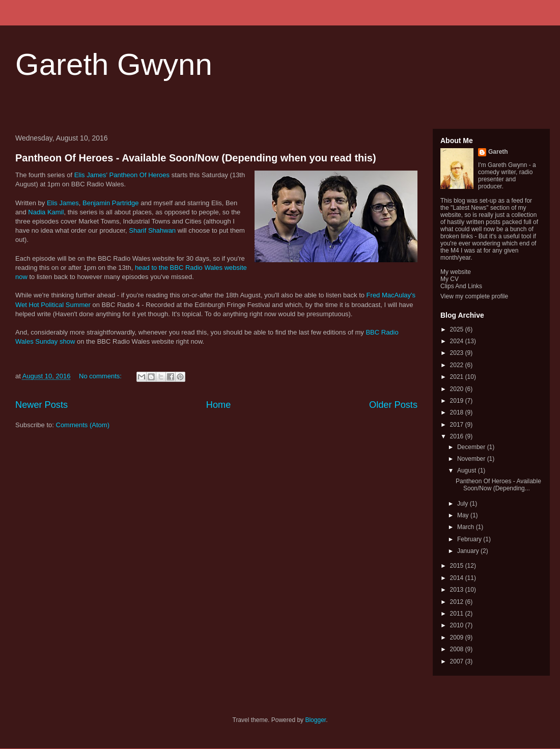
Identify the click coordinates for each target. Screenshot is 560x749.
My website (456, 272)
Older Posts (393, 405)
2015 (458, 566)
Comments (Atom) (83, 425)
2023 (458, 353)
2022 (458, 365)
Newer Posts (41, 405)
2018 (458, 412)
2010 (458, 625)
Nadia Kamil (46, 212)
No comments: (101, 376)
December (472, 447)
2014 (458, 578)
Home (219, 405)
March (467, 527)
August (468, 470)
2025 (458, 329)
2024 (458, 341)
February (470, 539)
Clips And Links (461, 286)
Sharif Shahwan (152, 230)
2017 (458, 425)
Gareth (498, 152)
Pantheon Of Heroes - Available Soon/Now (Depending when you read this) (196, 158)
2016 (458, 436)
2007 (458, 661)
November (472, 459)
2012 (458, 602)
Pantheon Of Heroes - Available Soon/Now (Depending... (498, 485)
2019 (458, 401)
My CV (450, 279)
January (469, 551)
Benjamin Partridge (111, 203)
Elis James (63, 203)
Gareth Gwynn (114, 64)
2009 (458, 637)
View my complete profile (474, 296)
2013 (458, 590)
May (464, 515)
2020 (458, 389)
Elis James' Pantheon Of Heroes (122, 175)
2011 (458, 614)
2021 (458, 377)
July (464, 504)
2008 (458, 649)
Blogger (315, 720)
